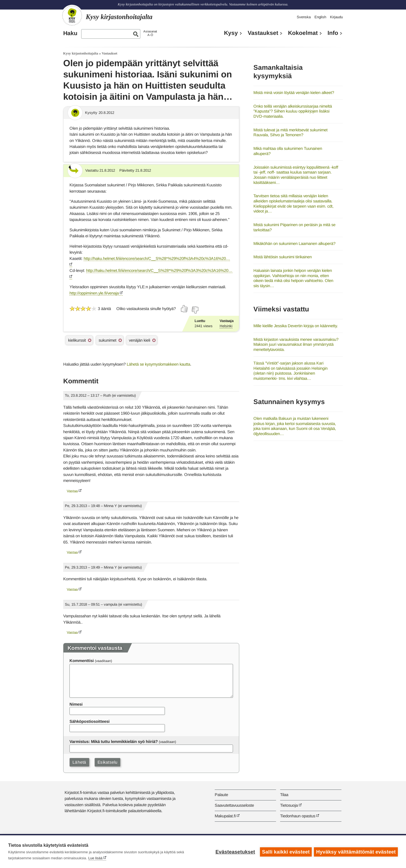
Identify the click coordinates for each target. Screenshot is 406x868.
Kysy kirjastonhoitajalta (81, 53)
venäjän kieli (140, 340)
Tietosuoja (289, 805)
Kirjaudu (336, 17)
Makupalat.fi (225, 816)
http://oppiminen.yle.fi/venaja (94, 293)
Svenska (304, 17)
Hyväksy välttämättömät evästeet (356, 852)
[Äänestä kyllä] (184, 309)
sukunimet (107, 340)
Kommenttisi (82, 661)
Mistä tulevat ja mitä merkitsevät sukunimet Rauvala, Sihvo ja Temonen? (290, 132)
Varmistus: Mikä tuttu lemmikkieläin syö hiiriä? (114, 741)
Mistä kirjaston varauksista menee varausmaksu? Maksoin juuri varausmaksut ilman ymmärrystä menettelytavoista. (296, 344)
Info (333, 33)
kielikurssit (77, 340)
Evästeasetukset (235, 852)
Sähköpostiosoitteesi (90, 721)
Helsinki (226, 326)
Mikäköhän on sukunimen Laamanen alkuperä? (294, 243)
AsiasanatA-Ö (150, 33)
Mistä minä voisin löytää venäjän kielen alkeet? (294, 92)
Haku (70, 33)
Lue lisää (95, 858)
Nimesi (76, 704)
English (320, 17)
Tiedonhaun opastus (298, 816)
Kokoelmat (303, 33)
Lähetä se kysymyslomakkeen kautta (158, 364)
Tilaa (284, 795)
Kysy (231, 33)
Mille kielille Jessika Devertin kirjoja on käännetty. (296, 326)
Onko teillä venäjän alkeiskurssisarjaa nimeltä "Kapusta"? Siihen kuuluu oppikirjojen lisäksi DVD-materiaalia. (293, 111)
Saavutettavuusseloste (234, 805)
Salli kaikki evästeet (285, 852)
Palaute (221, 795)
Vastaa (72, 491)
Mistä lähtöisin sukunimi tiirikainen (283, 257)
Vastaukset (263, 33)
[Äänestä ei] (195, 310)
